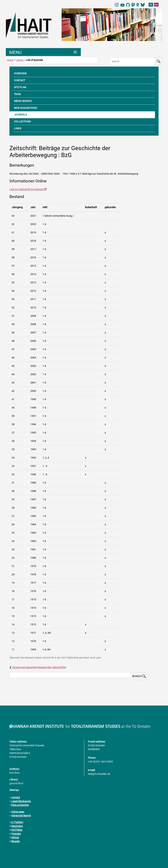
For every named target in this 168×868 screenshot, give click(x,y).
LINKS (18, 128)
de (151, 5)
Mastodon (17, 826)
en (156, 5)
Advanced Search (21, 816)
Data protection (20, 805)
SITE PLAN (20, 87)
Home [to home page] (10, 60)
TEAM (17, 94)
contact (16, 797)
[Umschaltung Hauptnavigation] (43, 52)
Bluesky (16, 841)
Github (15, 838)
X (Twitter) (17, 822)
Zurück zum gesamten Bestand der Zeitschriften (39, 667)
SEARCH (139, 676)
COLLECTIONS (22, 121)
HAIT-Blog (17, 830)
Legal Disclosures (21, 801)
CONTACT (20, 80)
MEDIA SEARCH (23, 101)
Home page (18, 812)
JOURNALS (20, 115)
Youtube (16, 834)
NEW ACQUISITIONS (25, 108)
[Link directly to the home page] (32, 25)
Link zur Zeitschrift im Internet (26, 189)
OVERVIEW (20, 73)
